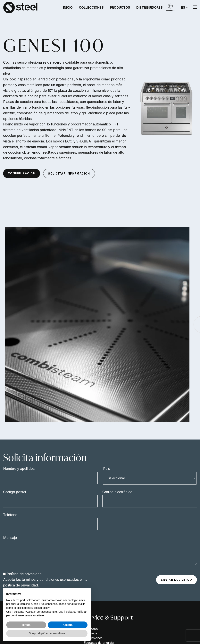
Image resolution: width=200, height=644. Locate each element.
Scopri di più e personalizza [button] (47, 633)
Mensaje (10, 538)
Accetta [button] (68, 625)
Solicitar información (69, 173)
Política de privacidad (24, 574)
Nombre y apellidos (19, 469)
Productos (120, 7)
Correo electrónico (117, 492)
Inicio (68, 7)
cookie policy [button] (42, 608)
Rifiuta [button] (26, 625)
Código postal (15, 492)
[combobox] (150, 478)
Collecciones (91, 7)
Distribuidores (150, 7)
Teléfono (10, 515)
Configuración (22, 173)
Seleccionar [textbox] (116, 478)
